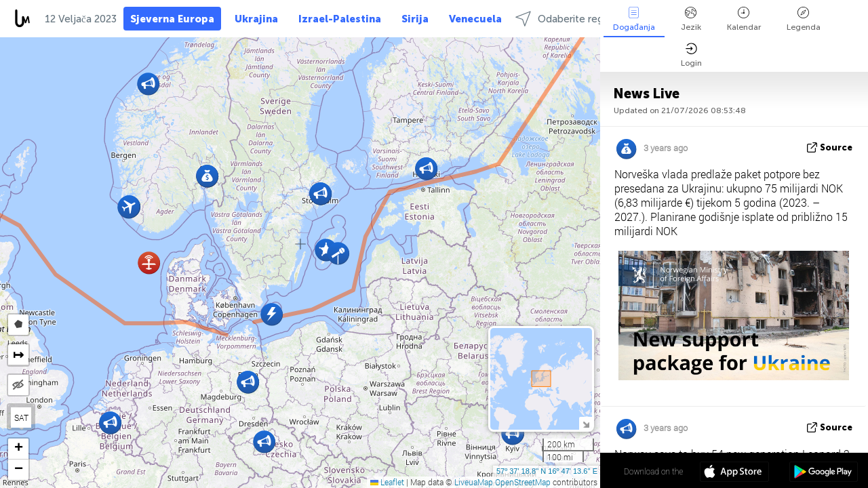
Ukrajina (256, 19)
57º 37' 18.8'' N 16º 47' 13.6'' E (547, 471)
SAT (21, 418)
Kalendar (744, 19)
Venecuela (475, 19)
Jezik (691, 19)
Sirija (415, 19)
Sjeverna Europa (172, 19)
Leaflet (387, 482)
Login (691, 55)
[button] (149, 263)
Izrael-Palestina (340, 19)
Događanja (634, 19)
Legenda (804, 19)
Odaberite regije (565, 19)
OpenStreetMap (523, 482)
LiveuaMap (474, 482)
